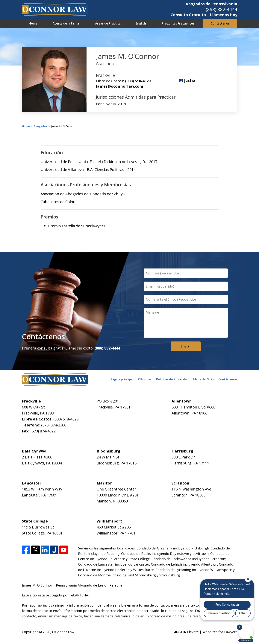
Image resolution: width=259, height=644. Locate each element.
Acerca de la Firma (66, 23)
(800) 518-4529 (138, 81)
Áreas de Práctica (108, 23)
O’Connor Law (63, 632)
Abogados (40, 126)
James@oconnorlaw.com (119, 86)
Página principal (122, 379)
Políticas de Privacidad (172, 379)
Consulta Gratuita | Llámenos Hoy (204, 15)
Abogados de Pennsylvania (211, 4)
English (141, 23)
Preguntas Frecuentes (178, 23)
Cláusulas (145, 379)
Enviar (186, 346)
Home (33, 23)
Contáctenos (220, 23)
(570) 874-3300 (54, 425)
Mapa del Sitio (203, 379)
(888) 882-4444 (222, 9)
